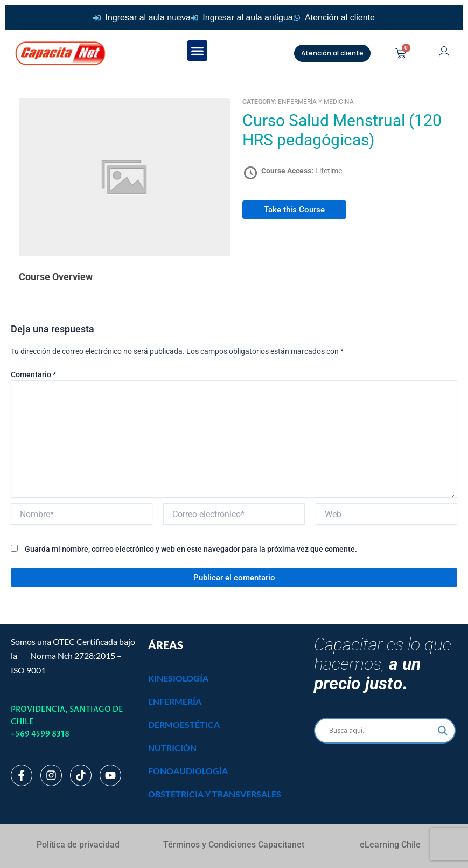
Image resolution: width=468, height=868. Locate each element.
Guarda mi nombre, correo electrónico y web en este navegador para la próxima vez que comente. (191, 549)
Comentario (33, 374)
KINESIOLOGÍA (178, 678)
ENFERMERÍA (175, 701)
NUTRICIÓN (172, 748)
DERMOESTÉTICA (184, 724)
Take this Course (294, 210)
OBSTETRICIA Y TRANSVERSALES (215, 794)
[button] (198, 51)
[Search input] (380, 731)
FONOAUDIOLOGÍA (188, 771)
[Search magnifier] (443, 731)
